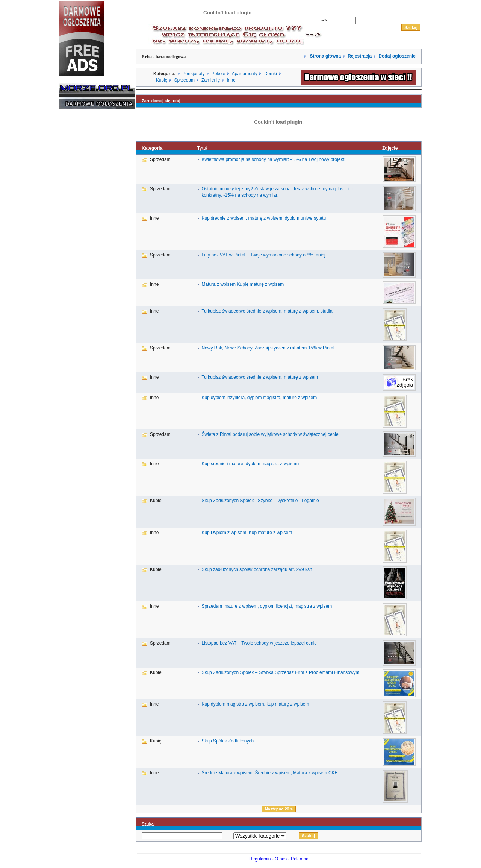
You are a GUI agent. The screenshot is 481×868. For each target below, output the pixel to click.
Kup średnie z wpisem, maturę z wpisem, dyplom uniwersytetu (264, 218)
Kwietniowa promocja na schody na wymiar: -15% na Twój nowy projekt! (273, 159)
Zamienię (211, 80)
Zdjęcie (390, 148)
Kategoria (152, 148)
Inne (231, 80)
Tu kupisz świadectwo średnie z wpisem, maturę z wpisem (260, 377)
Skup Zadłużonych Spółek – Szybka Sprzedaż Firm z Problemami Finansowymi (281, 672)
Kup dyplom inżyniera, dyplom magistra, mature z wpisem (259, 398)
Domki (271, 74)
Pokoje (219, 74)
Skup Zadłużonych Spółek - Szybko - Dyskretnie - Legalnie (260, 501)
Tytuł (202, 148)
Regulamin (260, 859)
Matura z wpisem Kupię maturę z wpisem (243, 284)
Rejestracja (360, 56)
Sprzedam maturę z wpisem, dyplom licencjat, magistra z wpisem (267, 606)
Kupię (162, 80)
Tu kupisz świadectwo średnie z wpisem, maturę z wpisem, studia (267, 311)
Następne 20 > (279, 809)
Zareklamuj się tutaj (161, 101)
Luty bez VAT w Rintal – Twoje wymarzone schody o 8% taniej (263, 255)
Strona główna (325, 56)
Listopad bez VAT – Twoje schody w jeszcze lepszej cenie (259, 643)
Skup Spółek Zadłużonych (228, 741)
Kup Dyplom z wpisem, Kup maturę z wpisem (247, 533)
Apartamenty (245, 74)
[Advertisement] (82, 229)
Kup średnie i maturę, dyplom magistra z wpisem (250, 464)
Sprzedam (184, 80)
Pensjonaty (193, 74)
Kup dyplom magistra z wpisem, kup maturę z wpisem (255, 704)
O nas (281, 859)
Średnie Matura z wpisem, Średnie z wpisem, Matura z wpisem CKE (269, 773)
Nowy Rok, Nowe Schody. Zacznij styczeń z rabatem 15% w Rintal (268, 348)
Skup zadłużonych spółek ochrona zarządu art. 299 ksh (257, 569)
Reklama (300, 859)
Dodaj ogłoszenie (397, 56)
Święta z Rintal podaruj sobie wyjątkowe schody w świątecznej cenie (270, 434)
